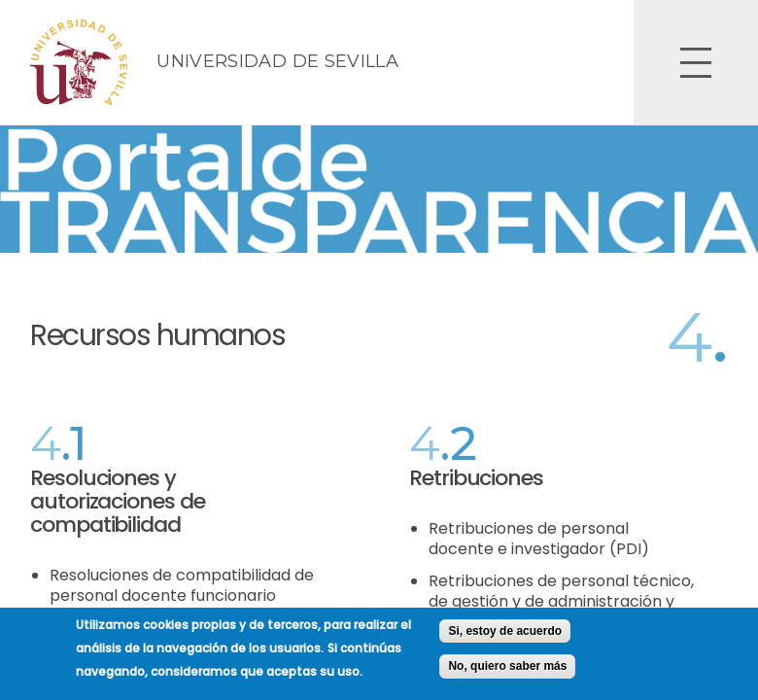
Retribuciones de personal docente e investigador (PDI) (539, 539)
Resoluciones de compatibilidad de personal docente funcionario (182, 585)
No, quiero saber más (507, 673)
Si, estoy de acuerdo (505, 637)
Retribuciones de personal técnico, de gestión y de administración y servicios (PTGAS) (561, 601)
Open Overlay (696, 62)
